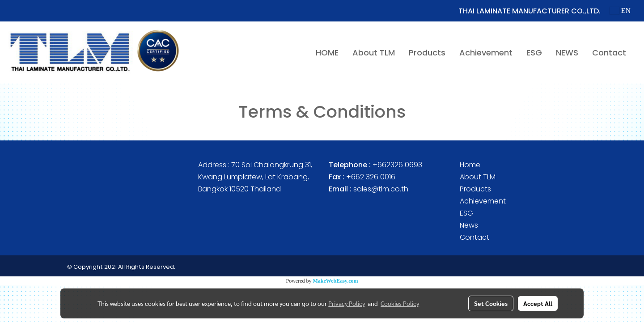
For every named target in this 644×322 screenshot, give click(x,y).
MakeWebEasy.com (336, 281)
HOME (327, 53)
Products (427, 53)
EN (620, 11)
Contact (609, 53)
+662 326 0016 (371, 177)
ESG (534, 53)
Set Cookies (491, 303)
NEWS (567, 53)
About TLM (374, 53)
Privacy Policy (347, 303)
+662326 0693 (397, 165)
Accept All (538, 303)
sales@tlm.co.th (381, 189)
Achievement (486, 53)
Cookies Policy (400, 303)
